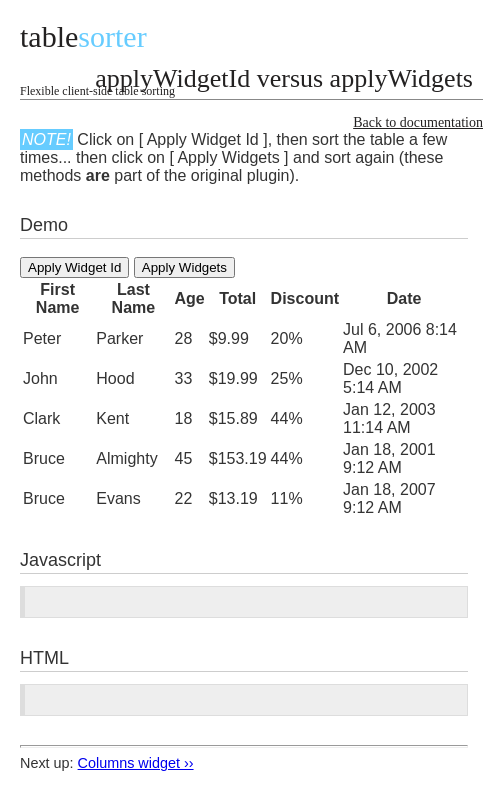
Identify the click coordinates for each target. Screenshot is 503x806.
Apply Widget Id (74, 267)
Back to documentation (418, 122)
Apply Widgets (184, 267)
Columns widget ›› (136, 763)
